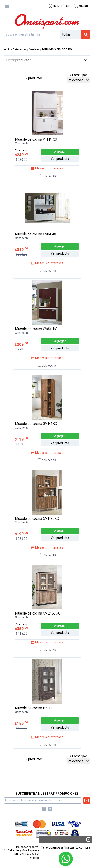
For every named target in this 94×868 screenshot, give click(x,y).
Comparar (47, 176)
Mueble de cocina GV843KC (36, 234)
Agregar (60, 152)
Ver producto (60, 159)
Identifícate (59, 6)
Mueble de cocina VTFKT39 (36, 139)
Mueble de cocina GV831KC (36, 329)
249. (21, 155)
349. (21, 250)
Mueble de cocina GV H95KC (37, 519)
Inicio (7, 49)
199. (21, 534)
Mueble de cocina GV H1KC (36, 424)
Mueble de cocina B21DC (34, 708)
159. (21, 723)
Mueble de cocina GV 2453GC (38, 613)
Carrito (82, 6)
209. (21, 344)
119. (21, 439)
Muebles (34, 49)
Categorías (20, 49)
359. (21, 629)
